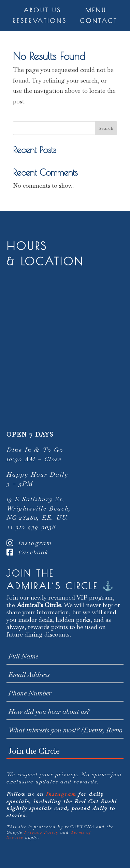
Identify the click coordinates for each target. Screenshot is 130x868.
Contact (99, 21)
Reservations (40, 21)
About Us (42, 10)
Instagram (29, 543)
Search (106, 128)
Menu (96, 10)
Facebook (27, 552)
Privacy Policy (41, 832)
